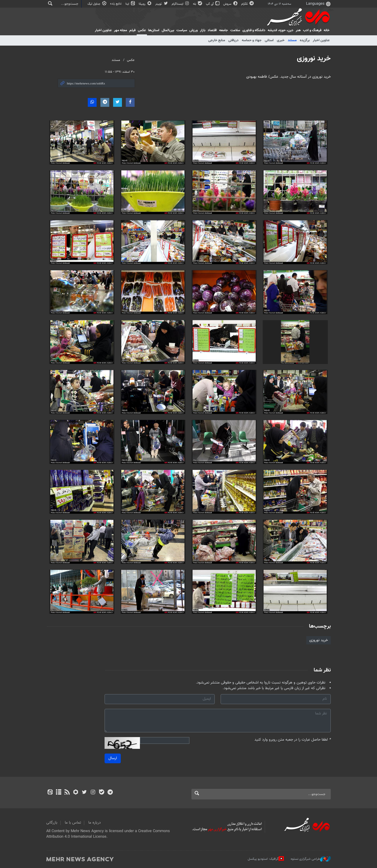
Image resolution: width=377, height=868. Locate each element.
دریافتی (233, 40)
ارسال (113, 758)
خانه (327, 30)
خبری (281, 40)
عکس (142, 30)
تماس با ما (73, 823)
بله (198, 4)
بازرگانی (52, 823)
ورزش (194, 30)
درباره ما (95, 823)
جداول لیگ (97, 4)
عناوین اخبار (321, 40)
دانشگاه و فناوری (254, 30)
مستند (292, 40)
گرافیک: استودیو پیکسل (266, 859)
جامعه (224, 30)
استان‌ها (154, 30)
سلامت (235, 30)
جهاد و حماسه (252, 40)
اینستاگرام (181, 4)
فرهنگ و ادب (312, 30)
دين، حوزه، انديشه (281, 30)
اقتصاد (212, 30)
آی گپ (213, 4)
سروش (231, 4)
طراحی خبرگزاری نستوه (311, 859)
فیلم (132, 30)
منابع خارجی (217, 40)
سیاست (182, 30)
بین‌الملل (168, 30)
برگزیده (305, 40)
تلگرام (248, 4)
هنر (298, 30)
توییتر (162, 4)
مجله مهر (120, 30)
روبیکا (145, 4)
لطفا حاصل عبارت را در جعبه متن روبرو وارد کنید (293, 740)
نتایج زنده (116, 4)
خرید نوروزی (314, 59)
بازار (203, 30)
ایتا (131, 4)
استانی (269, 40)
